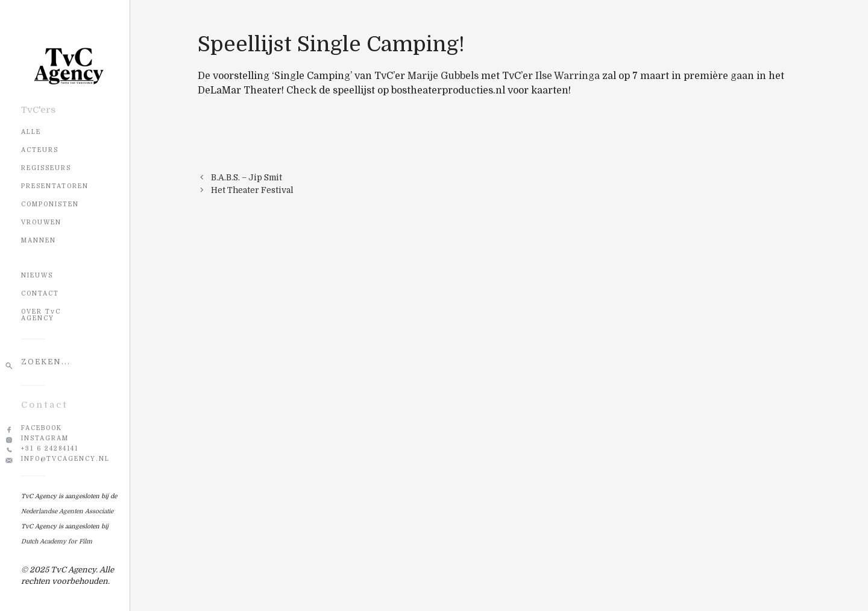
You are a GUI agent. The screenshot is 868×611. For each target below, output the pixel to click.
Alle (31, 132)
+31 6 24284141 (50, 448)
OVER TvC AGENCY (41, 315)
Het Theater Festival (252, 190)
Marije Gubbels (443, 76)
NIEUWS (37, 275)
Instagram (45, 438)
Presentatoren (55, 186)
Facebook (42, 428)
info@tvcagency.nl (65, 459)
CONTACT (40, 293)
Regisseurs (46, 168)
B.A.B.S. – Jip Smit (247, 178)
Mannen (39, 240)
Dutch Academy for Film (57, 541)
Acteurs (40, 150)
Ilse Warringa (568, 76)
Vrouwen (41, 222)
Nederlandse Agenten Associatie (67, 511)
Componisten (50, 204)
